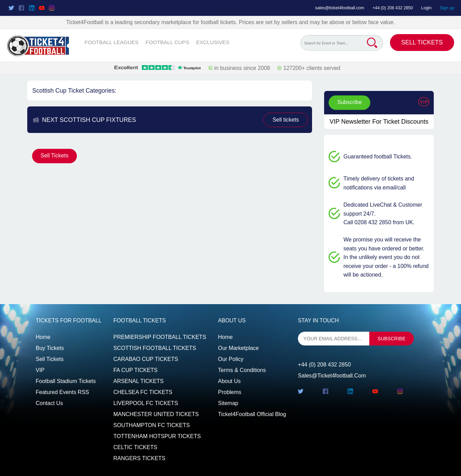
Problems (230, 392)
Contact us (49, 403)
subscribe (392, 339)
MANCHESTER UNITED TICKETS (156, 414)
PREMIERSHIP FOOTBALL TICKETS (160, 337)
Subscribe (349, 102)
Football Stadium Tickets (66, 381)
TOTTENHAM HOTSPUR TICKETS (157, 436)
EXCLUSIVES (213, 42)
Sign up (447, 8)
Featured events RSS (63, 392)
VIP (40, 370)
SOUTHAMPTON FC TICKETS (152, 425)
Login (427, 8)
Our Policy (231, 359)
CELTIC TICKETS (135, 447)
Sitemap (228, 403)
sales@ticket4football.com (340, 8)
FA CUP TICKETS (136, 370)
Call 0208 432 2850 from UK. (379, 222)
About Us (229, 381)
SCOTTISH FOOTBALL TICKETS (155, 348)
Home (43, 337)
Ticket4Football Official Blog (252, 414)
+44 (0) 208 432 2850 (393, 8)
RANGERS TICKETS (139, 458)
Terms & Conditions (242, 370)
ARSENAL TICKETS (139, 381)
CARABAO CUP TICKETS (146, 359)
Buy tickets (50, 348)
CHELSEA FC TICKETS (143, 392)
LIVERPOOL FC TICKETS (146, 403)
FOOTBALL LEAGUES (112, 42)
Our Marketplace (238, 348)
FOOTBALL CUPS (167, 42)
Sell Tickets (422, 42)
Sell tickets (285, 120)
